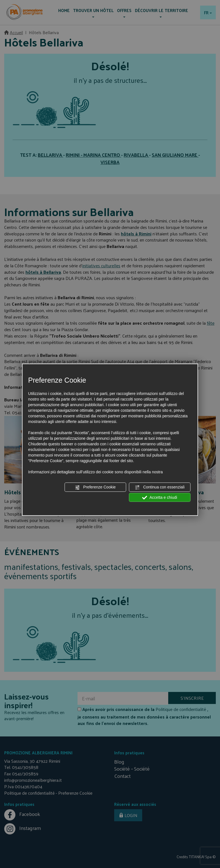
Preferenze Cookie (95, 487)
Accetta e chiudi (160, 497)
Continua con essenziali (160, 487)
